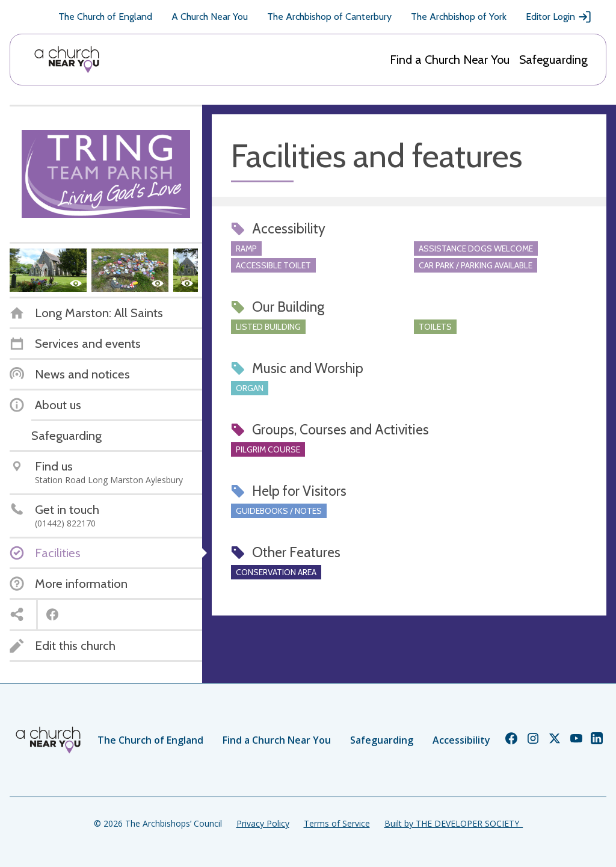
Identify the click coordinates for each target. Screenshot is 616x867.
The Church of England (105, 17)
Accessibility (461, 740)
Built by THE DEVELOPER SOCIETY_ (454, 823)
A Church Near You (210, 17)
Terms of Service (337, 823)
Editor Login (559, 17)
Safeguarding (553, 60)
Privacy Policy (263, 823)
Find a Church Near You (450, 60)
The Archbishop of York (459, 17)
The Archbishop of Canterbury (329, 17)
